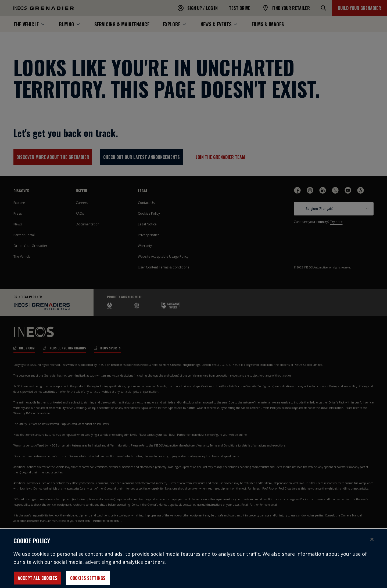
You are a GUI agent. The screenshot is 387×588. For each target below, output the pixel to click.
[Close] (372, 543)
